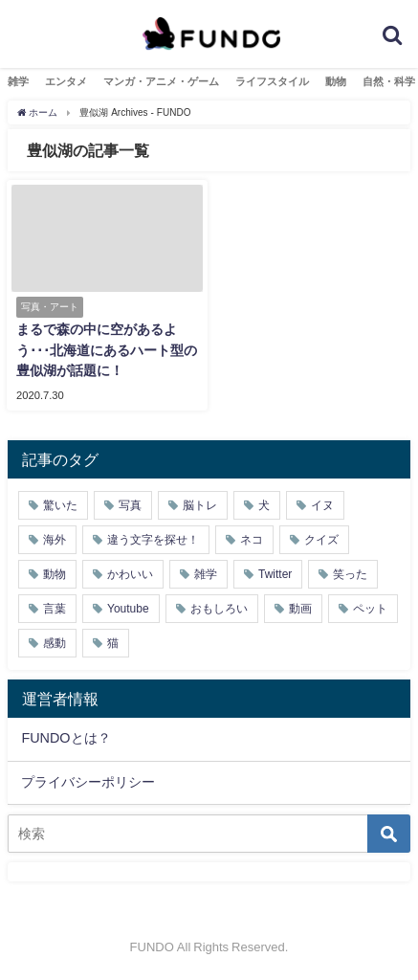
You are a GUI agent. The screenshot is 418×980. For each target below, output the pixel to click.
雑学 (18, 81)
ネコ (252, 540)
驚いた (60, 505)
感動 (55, 643)
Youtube (128, 609)
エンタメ (66, 81)
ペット (370, 609)
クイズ (321, 540)
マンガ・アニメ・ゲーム (161, 81)
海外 (55, 540)
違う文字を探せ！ (153, 540)
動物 (336, 81)
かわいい (130, 574)
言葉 (55, 609)
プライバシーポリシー (88, 782)
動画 (300, 609)
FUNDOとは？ (66, 738)
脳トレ (200, 505)
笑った (350, 574)
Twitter (275, 574)
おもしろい (219, 609)
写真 (130, 505)
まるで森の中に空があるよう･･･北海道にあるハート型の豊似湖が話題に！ (107, 350)
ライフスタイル (272, 81)
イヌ (322, 505)
